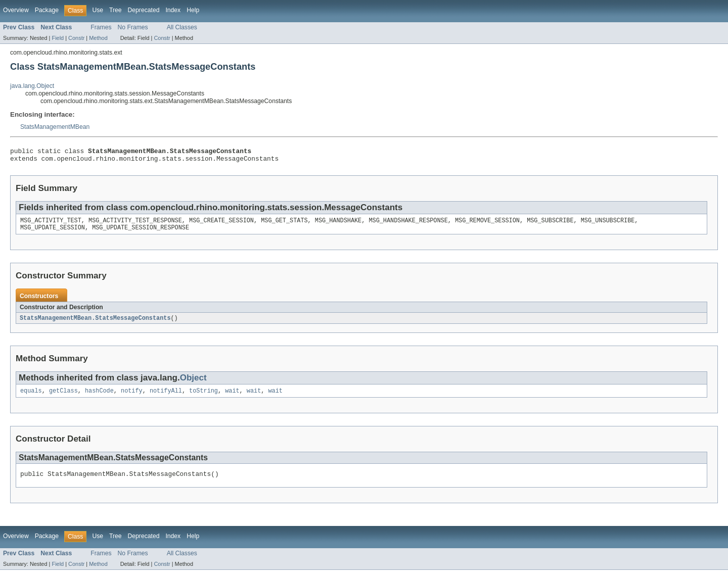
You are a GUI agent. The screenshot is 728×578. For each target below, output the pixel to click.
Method (98, 38)
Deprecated (144, 10)
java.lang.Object (32, 86)
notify (132, 397)
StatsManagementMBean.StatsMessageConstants (95, 323)
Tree (116, 10)
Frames (101, 27)
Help (193, 10)
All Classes (182, 27)
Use (98, 10)
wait (232, 397)
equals (31, 397)
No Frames (133, 27)
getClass (63, 397)
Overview (16, 10)
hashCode (99, 397)
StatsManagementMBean (55, 127)
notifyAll (166, 397)
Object (193, 383)
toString (203, 397)
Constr (76, 38)
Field (58, 38)
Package (47, 10)
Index (173, 10)
